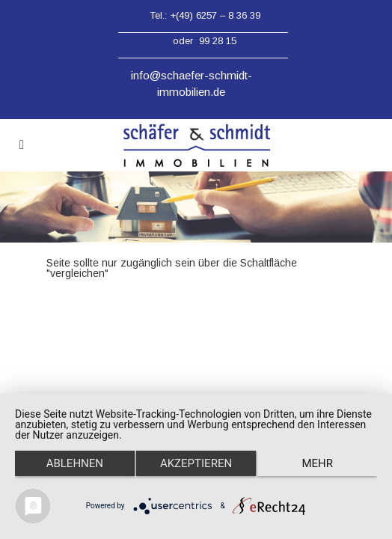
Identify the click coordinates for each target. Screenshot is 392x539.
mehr (317, 463)
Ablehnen (75, 463)
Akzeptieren (196, 463)
